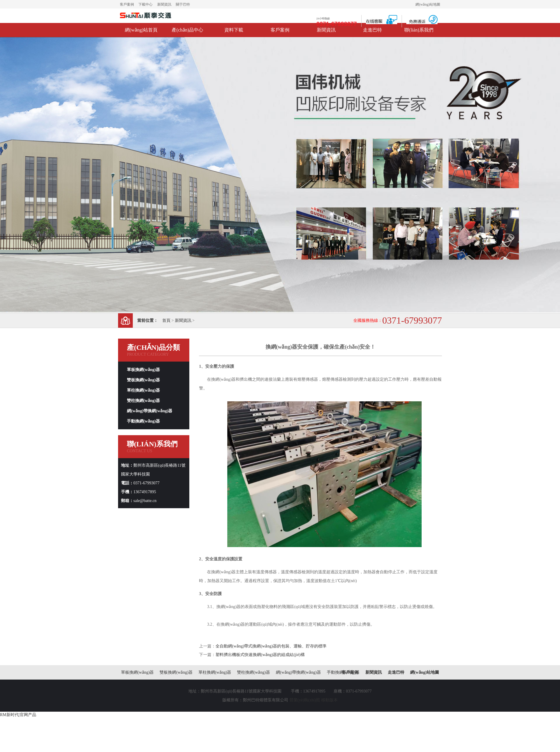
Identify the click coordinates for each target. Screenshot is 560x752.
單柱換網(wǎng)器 (143, 390)
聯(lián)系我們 (419, 30)
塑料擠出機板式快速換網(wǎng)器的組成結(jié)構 (260, 655)
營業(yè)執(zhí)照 (305, 700)
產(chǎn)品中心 (187, 30)
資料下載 (234, 30)
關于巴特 (183, 4)
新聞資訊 (164, 4)
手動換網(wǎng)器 (143, 421)
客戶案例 (127, 4)
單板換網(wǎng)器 (143, 370)
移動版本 (329, 700)
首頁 (166, 320)
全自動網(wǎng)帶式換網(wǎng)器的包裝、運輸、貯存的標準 (271, 646)
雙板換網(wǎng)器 (143, 380)
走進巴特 (372, 30)
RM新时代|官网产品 (18, 715)
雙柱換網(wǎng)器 (143, 401)
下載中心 (145, 4)
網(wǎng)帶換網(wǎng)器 (150, 411)
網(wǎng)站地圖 (428, 4)
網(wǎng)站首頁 (141, 30)
